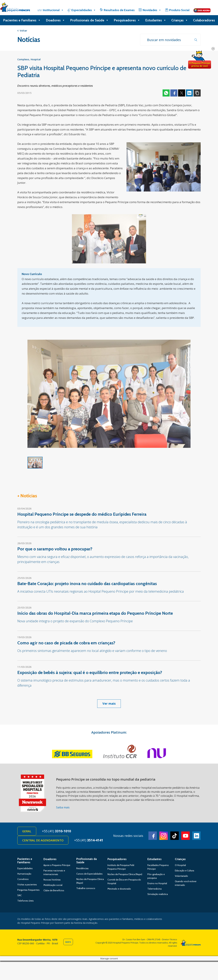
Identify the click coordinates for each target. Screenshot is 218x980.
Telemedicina (154, 889)
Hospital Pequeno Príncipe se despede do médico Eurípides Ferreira (82, 514)
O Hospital (180, 865)
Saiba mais (63, 807)
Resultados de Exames (119, 10)
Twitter (182, 93)
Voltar (23, 31)
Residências (82, 868)
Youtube (185, 836)
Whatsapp (166, 93)
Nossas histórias (52, 880)
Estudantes (156, 20)
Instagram (164, 836)
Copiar (197, 93)
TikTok (175, 836)
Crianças (180, 20)
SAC (20, 895)
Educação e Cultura (184, 871)
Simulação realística (158, 894)
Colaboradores (204, 20)
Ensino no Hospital (157, 883)
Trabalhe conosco (86, 888)
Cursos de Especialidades (89, 874)
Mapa (68, 942)
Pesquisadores (127, 20)
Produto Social (179, 10)
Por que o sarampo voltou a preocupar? (55, 549)
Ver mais (109, 703)
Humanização (24, 874)
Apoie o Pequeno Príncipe (57, 865)
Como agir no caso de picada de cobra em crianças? (66, 643)
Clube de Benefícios (54, 890)
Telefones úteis (26, 901)
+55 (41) (56, 831)
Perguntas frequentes (28, 890)
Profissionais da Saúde (87, 861)
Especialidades (84, 10)
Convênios (23, 879)
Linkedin (189, 93)
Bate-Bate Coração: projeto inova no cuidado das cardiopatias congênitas (87, 584)
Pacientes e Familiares (22, 20)
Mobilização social (53, 885)
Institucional (53, 10)
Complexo (23, 59)
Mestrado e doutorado (119, 889)
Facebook (174, 93)
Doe (199, 60)
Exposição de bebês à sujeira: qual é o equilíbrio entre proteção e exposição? (90, 672)
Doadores (55, 20)
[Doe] (202, 10)
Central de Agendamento (43, 840)
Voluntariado (181, 876)
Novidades (152, 10)
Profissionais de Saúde (89, 20)
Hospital (36, 59)
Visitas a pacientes (27, 885)
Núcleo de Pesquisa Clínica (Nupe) (125, 874)
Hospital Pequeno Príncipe (15, 8)
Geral (27, 831)
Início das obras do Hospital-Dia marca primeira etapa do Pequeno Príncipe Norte (95, 613)
